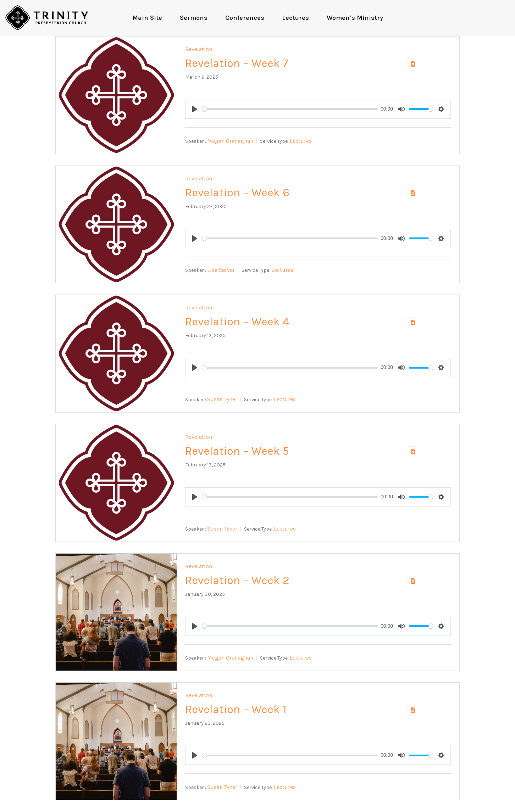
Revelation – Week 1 (236, 709)
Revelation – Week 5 (237, 451)
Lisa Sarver (221, 270)
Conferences (245, 18)
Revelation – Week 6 (237, 193)
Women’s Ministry (355, 18)
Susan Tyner (222, 399)
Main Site (147, 18)
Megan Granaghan (230, 141)
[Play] (195, 109)
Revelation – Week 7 (237, 63)
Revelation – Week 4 (237, 322)
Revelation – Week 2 (237, 580)
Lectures (295, 18)
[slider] (290, 109)
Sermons (194, 18)
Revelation (199, 49)
